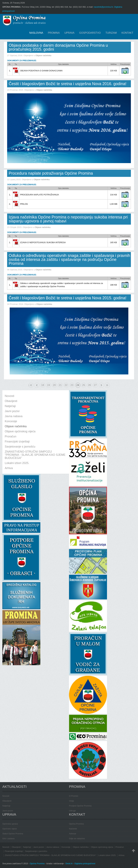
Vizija (71, 801)
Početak (29, 385)
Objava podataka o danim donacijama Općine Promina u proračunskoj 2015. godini (58, 47)
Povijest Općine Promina (80, 806)
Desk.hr (69, 863)
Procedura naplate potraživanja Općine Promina (51, 173)
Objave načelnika (43, 55)
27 (95, 385)
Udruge (72, 811)
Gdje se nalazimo (77, 838)
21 (60, 385)
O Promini (74, 796)
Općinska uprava (10, 824)
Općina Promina (76, 824)
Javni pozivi (8, 811)
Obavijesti (7, 801)
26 (90, 385)
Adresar (73, 834)
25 (84, 385)
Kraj (107, 385)
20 (54, 385)
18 (43, 385)
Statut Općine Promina (13, 834)
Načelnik (73, 829)
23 (72, 385)
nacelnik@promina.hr (103, 7)
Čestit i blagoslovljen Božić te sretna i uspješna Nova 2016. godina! (68, 84)
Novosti (6, 796)
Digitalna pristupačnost (85, 863)
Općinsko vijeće (10, 829)
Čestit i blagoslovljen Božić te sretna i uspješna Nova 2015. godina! (68, 298)
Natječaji (6, 806)
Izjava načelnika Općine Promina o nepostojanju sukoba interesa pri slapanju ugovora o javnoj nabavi (68, 219)
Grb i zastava (8, 838)
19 (49, 385)
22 (66, 385)
